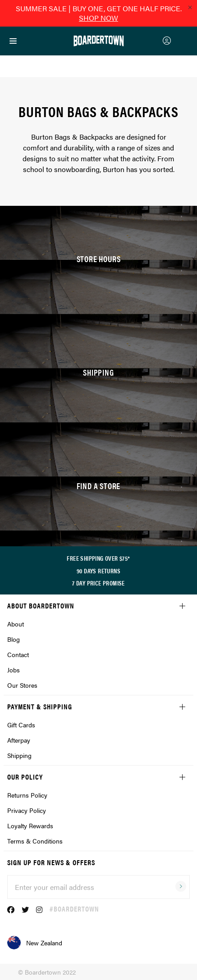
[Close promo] (190, 7)
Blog (14, 639)
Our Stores (22, 685)
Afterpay (19, 740)
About (16, 624)
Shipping (19, 755)
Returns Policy (27, 795)
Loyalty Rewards (30, 826)
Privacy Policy (27, 810)
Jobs (14, 670)
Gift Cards (21, 725)
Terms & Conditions (35, 841)
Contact (18, 654)
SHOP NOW (98, 18)
